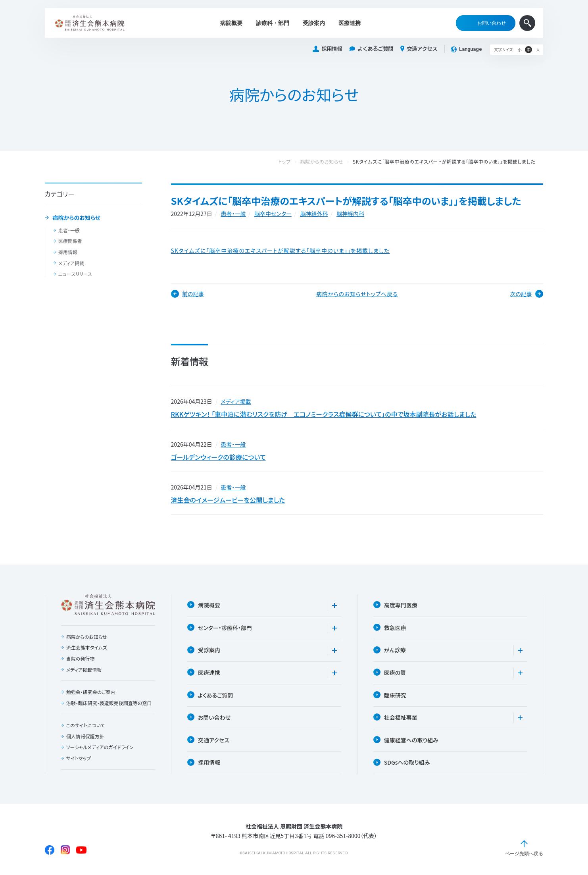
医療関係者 (70, 241)
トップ (292, 162)
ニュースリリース (75, 274)
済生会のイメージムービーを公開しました (228, 500)
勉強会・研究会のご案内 (91, 692)
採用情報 (327, 49)
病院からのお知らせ (76, 218)
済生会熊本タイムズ (87, 648)
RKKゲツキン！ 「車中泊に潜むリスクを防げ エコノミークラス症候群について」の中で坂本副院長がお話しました (324, 414)
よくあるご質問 (371, 49)
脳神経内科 (350, 214)
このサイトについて (86, 725)
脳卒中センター (273, 214)
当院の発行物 (81, 659)
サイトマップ (79, 758)
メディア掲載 (71, 263)
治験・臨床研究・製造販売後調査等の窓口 (109, 703)
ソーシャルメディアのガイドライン (100, 747)
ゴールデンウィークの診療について (218, 457)
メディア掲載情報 (84, 670)
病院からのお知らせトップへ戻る (357, 294)
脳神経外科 (314, 214)
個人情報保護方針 (85, 736)
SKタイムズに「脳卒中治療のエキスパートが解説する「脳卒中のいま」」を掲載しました (281, 251)
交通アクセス (419, 49)
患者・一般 (69, 230)
